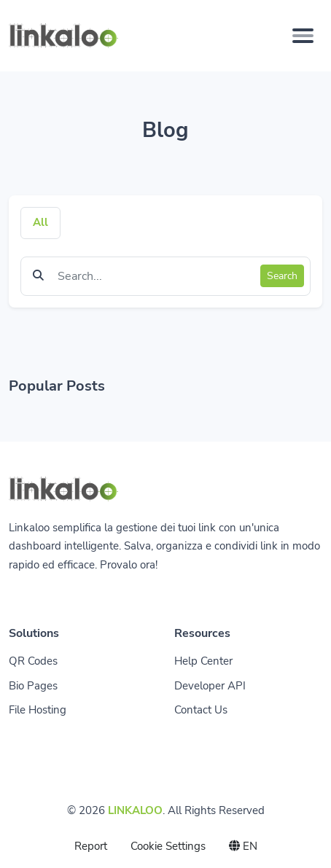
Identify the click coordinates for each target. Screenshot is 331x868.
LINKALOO (135, 810)
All (40, 222)
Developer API (210, 686)
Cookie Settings (168, 846)
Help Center (203, 661)
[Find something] (155, 276)
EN (243, 846)
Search (282, 276)
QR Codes (33, 661)
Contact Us (201, 710)
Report (91, 846)
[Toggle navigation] (303, 36)
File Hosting (38, 710)
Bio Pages (33, 686)
